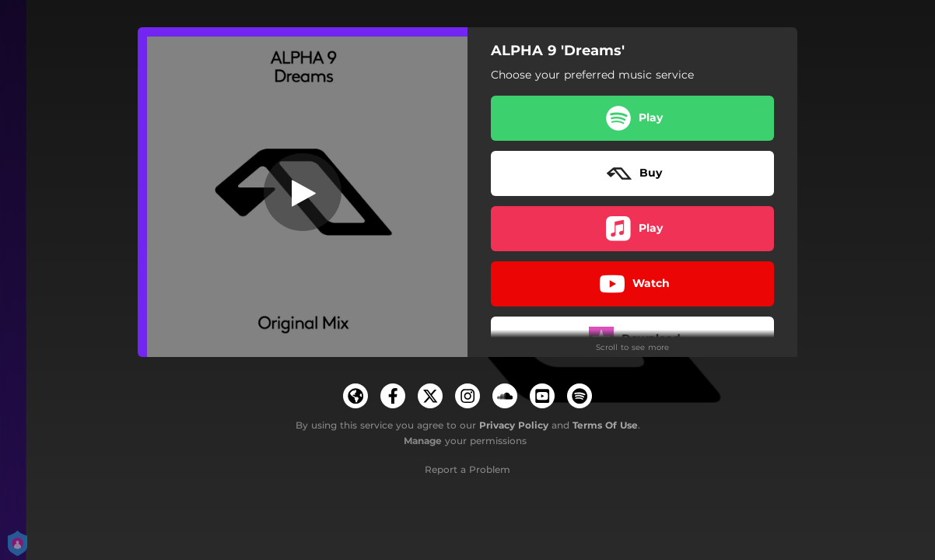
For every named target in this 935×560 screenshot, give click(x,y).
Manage (423, 441)
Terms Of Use (605, 425)
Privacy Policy (514, 425)
